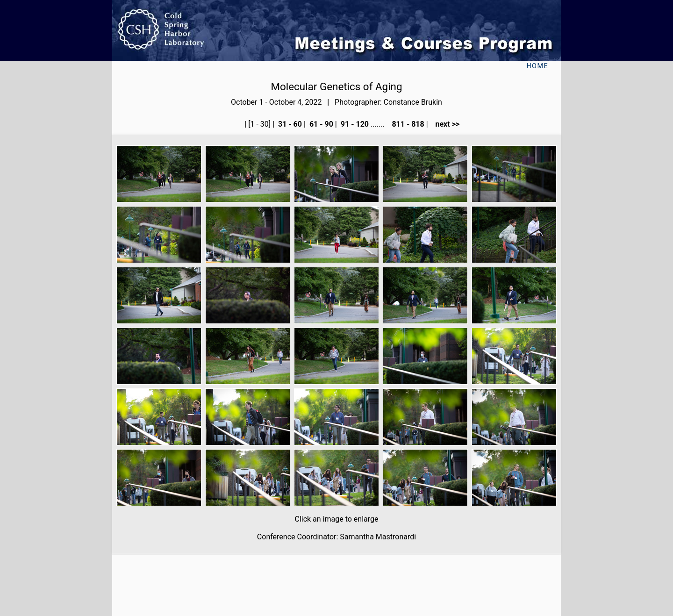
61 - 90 (320, 124)
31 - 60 (289, 124)
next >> (445, 124)
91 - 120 (354, 124)
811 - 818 (407, 124)
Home (537, 66)
